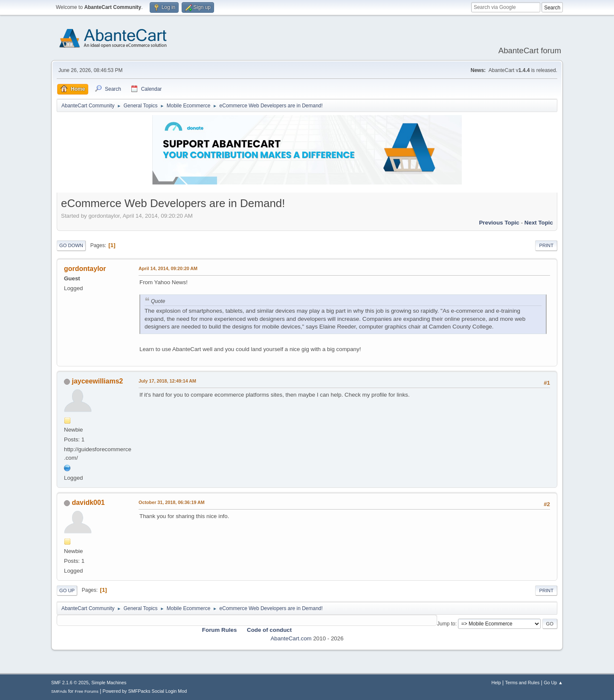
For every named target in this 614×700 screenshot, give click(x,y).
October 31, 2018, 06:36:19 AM (172, 502)
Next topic (539, 223)
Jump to (446, 624)
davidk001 (88, 503)
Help (496, 683)
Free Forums (87, 691)
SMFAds (59, 691)
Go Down (71, 245)
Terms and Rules (523, 683)
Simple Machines (109, 683)
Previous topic (499, 223)
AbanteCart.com (291, 638)
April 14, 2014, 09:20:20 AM (168, 268)
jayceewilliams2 (97, 381)
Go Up (67, 591)
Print (546, 245)
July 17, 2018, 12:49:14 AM (167, 381)
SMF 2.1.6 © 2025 (70, 683)
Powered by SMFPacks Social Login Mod (145, 691)
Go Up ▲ (553, 683)
